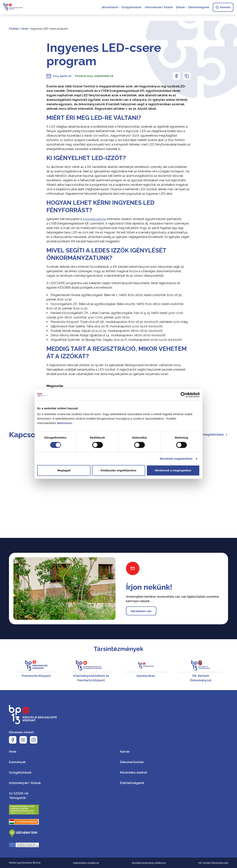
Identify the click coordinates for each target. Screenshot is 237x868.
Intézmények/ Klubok (159, 7)
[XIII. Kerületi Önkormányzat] (201, 671)
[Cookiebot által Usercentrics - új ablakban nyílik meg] (183, 395)
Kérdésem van (141, 611)
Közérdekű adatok (134, 773)
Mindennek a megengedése (173, 470)
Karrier (125, 752)
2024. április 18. (62, 76)
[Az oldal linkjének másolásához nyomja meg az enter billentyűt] (187, 76)
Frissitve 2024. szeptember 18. (94, 76)
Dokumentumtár (132, 762)
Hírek (25, 29)
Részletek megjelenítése (176, 459)
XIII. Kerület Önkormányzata (213, 863)
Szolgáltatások (131, 7)
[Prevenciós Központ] (36, 671)
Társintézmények (118, 649)
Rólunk (180, 7)
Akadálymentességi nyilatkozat (149, 863)
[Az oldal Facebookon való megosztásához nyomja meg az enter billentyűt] (176, 76)
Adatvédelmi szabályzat (86, 863)
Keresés (223, 7)
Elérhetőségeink (199, 7)
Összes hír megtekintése (208, 435)
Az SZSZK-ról (19, 793)
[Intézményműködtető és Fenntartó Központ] (91, 671)
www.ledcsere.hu (94, 219)
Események (17, 762)
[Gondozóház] (146, 671)
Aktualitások (110, 7)
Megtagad (64, 470)
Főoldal (14, 29)
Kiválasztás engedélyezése (118, 470)
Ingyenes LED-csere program (104, 54)
